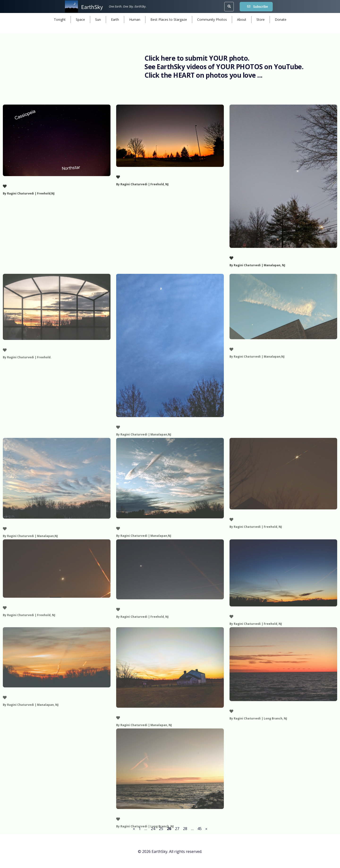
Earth (115, 19)
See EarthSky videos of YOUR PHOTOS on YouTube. (225, 67)
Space (80, 19)
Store (261, 19)
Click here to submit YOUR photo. (198, 58)
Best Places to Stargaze (169, 19)
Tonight (60, 19)
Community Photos (212, 19)
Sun (98, 19)
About (242, 19)
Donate (281, 19)
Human (135, 19)
